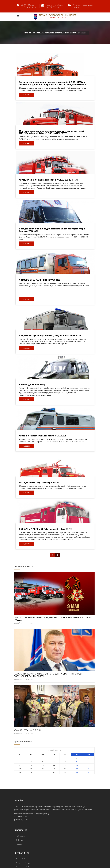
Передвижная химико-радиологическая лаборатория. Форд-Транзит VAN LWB (52, 230)
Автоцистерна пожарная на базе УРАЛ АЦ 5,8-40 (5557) (48, 180)
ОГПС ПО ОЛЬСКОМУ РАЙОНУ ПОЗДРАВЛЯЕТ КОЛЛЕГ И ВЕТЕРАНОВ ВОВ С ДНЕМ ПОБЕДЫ (53, 619)
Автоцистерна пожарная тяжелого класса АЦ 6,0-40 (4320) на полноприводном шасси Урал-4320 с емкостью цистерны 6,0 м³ (53, 83)
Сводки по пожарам (24, 859)
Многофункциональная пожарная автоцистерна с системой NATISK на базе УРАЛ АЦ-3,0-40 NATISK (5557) (52, 132)
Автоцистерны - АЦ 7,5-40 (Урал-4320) (39, 482)
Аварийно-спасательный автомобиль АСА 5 (43, 436)
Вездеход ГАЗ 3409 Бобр (32, 385)
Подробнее (26, 95)
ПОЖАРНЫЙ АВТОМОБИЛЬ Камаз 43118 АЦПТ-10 (45, 529)
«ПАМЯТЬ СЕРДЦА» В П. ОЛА (27, 730)
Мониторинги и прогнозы (26, 867)
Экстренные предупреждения (27, 863)
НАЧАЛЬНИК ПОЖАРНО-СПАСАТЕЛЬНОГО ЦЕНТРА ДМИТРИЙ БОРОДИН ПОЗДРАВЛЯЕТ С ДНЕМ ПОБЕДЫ (48, 675)
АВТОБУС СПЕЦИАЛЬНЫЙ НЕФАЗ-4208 (40, 280)
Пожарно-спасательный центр (55, 17)
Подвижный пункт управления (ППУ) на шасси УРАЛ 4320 (50, 336)
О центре (20, 840)
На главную (20, 836)
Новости (29, 623)
